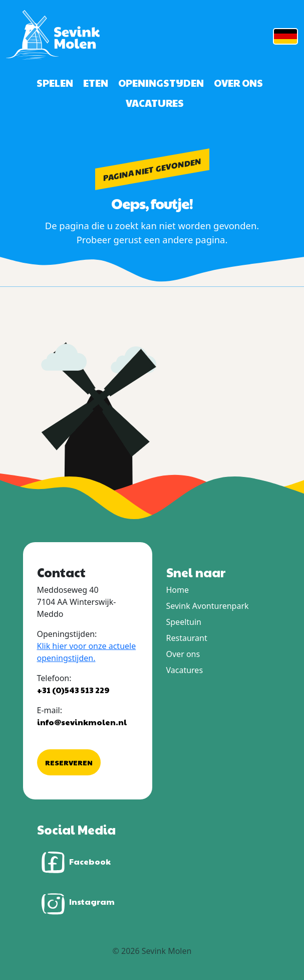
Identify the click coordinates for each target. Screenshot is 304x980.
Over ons (238, 83)
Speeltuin (184, 622)
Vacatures (155, 103)
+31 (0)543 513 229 (73, 690)
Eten (96, 83)
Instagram (76, 903)
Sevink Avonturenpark (208, 606)
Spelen (55, 83)
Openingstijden (161, 83)
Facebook (74, 862)
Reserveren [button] (69, 762)
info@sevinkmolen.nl (82, 722)
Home (178, 590)
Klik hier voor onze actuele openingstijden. (87, 652)
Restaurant (187, 638)
